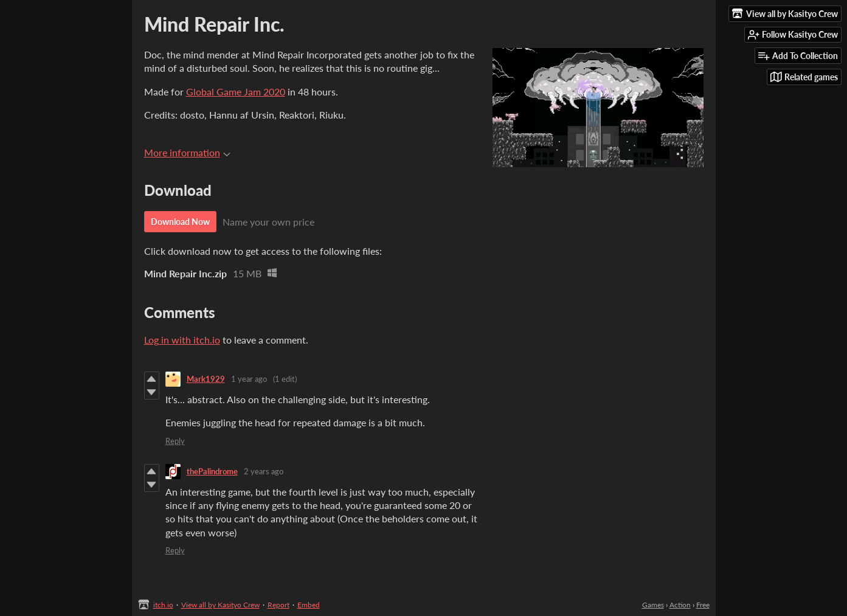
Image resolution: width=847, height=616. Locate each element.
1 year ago (249, 379)
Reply (175, 441)
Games (653, 605)
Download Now (180, 222)
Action (680, 605)
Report (278, 605)
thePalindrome (212, 471)
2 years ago (264, 471)
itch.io (163, 605)
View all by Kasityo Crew (220, 605)
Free (703, 605)
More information (187, 152)
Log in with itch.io (182, 340)
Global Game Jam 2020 (236, 92)
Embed (309, 605)
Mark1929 (206, 379)
